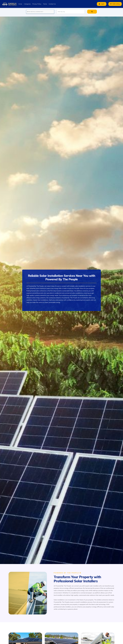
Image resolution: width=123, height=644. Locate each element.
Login (101, 4)
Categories (27, 4)
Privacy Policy (37, 4)
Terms (45, 4)
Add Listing (115, 4)
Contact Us (52, 4)
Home (20, 4)
